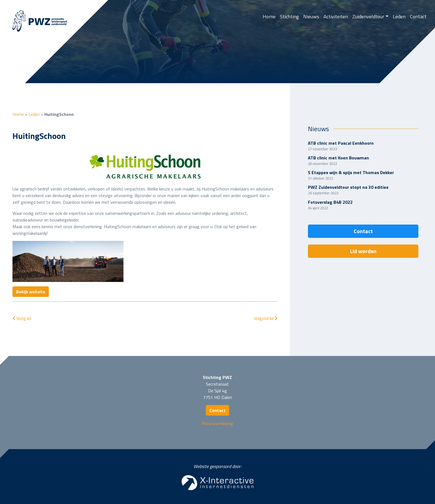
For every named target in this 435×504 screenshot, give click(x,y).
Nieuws (311, 16)
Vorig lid (22, 318)
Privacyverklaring (217, 423)
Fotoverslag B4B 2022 (330, 202)
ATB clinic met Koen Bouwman (338, 158)
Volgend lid (266, 318)
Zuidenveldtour (368, 16)
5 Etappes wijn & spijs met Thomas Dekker (351, 172)
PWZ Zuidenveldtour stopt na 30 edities (348, 187)
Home (269, 16)
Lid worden (363, 251)
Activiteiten (336, 16)
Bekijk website (31, 292)
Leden (399, 16)
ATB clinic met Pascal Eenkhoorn (341, 143)
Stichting (289, 16)
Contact (418, 16)
